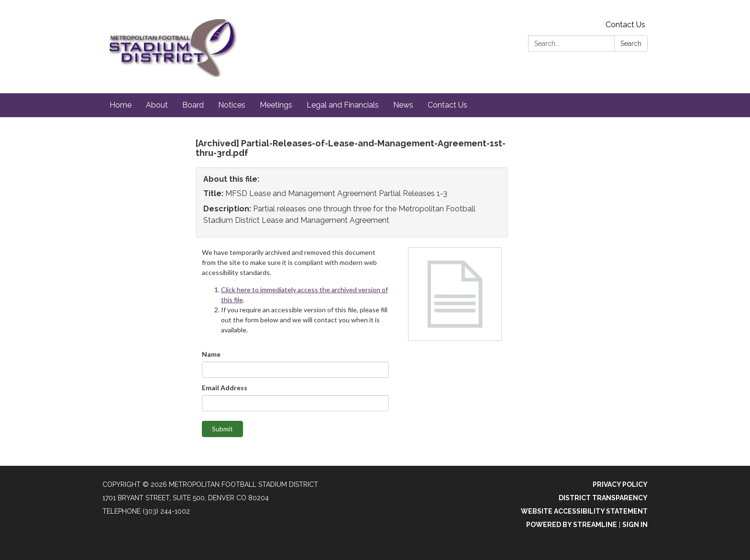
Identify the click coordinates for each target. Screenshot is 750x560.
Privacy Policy (620, 484)
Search (631, 44)
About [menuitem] (157, 105)
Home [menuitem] (121, 105)
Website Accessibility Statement (584, 511)
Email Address (225, 388)
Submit (222, 429)
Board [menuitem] (193, 105)
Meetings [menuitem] (276, 105)
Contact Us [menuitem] (447, 105)
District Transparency (603, 498)
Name (211, 354)
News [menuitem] (403, 105)
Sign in (635, 525)
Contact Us (625, 25)
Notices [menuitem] (232, 105)
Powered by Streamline (572, 525)
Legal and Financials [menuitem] (343, 105)
